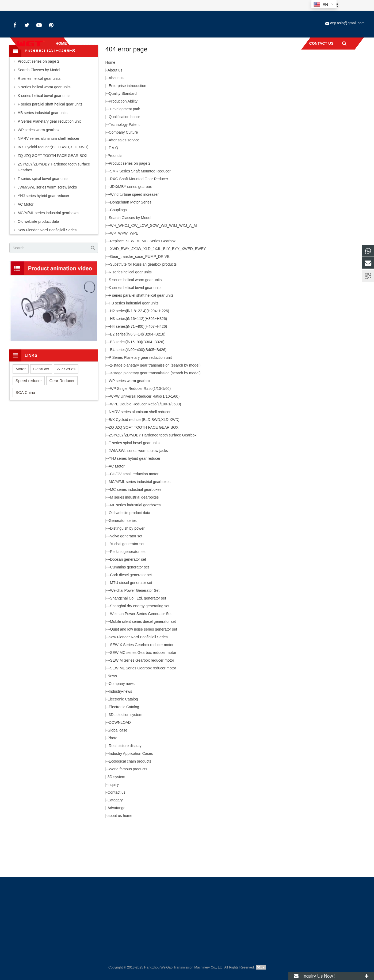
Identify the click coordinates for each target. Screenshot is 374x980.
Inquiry (113, 831)
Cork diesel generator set (131, 622)
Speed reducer (29, 427)
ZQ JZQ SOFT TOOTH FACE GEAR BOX (144, 474)
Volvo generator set (126, 583)
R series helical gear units (130, 319)
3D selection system (126, 762)
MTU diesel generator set (131, 630)
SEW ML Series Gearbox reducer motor (143, 715)
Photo (112, 785)
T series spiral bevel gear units (134, 490)
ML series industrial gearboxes (135, 552)
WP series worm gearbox (130, 428)
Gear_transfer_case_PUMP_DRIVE (140, 303)
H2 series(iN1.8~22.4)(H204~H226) (140, 358)
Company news (122, 730)
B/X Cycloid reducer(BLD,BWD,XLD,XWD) (144, 466)
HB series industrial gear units (134, 350)
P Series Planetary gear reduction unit (140, 404)
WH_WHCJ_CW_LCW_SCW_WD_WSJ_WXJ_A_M (153, 272)
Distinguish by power (127, 575)
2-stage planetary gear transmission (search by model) (155, 412)
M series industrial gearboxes (134, 544)
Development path (125, 156)
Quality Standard (123, 140)
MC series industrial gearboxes (136, 536)
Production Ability (123, 148)
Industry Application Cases (131, 800)
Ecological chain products (130, 808)
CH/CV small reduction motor (134, 521)
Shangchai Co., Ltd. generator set (138, 645)
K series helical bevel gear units (135, 334)
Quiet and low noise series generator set (144, 676)
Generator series (123, 567)
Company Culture (123, 179)
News (112, 723)
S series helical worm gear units (135, 327)
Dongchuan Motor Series (131, 249)
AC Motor (117, 513)
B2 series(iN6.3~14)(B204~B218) (138, 381)
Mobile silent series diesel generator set (143, 668)
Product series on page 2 (130, 210)
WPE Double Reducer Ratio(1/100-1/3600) (145, 451)
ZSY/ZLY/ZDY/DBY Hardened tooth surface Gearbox (153, 482)
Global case (117, 777)
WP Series (66, 416)
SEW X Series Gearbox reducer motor (142, 692)
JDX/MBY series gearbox (131, 233)
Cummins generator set (129, 614)
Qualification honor (125, 164)
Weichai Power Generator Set (135, 637)
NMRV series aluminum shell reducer (140, 459)
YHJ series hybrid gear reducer (135, 505)
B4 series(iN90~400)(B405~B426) (138, 397)
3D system (116, 824)
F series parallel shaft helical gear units (141, 342)
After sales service (124, 187)
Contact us (117, 839)
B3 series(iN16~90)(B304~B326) (137, 389)
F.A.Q (114, 195)
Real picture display (125, 793)
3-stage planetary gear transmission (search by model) (155, 420)
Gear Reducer (62, 427)
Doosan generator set (128, 606)
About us (115, 117)
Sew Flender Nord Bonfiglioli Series (138, 684)
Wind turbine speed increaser (134, 241)
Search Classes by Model (130, 265)
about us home (120, 862)
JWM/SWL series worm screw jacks (138, 497)
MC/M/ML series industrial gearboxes (140, 529)
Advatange (117, 855)
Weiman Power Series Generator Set (141, 661)
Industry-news (121, 738)
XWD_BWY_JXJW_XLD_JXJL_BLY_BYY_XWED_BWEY (158, 296)
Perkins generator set (128, 598)
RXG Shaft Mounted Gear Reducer (139, 226)
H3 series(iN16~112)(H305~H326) (138, 365)
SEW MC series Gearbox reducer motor (143, 699)
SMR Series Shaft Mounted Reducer (140, 218)
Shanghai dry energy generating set (140, 653)
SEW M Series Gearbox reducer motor (142, 707)
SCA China (25, 439)
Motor (21, 416)
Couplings (118, 257)
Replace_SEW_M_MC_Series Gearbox (143, 288)
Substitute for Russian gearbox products (143, 311)
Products (115, 202)
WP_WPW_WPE (124, 280)
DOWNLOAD (120, 769)
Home (173, 71)
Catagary (115, 847)
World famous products (128, 816)
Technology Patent (124, 171)
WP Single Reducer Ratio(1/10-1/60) (140, 435)
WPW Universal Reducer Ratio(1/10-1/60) (145, 443)
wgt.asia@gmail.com (347, 23)
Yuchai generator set (127, 591)
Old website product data (130, 560)
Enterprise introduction (128, 133)
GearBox (41, 416)
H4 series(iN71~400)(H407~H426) (138, 373)
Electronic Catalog (123, 746)
